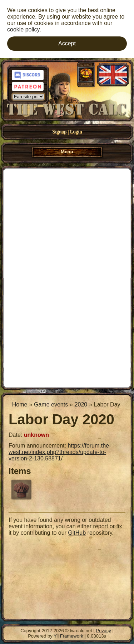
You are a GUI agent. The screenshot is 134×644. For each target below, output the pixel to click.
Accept (67, 43)
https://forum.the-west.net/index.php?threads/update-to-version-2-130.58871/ (60, 452)
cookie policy (23, 29)
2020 (81, 405)
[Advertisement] (67, 277)
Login (76, 132)
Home (20, 405)
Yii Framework (68, 636)
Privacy (103, 631)
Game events (51, 405)
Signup (59, 132)
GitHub (77, 533)
